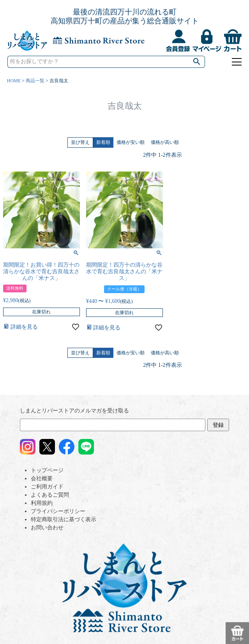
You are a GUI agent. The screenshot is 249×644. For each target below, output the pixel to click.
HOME (14, 81)
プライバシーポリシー (58, 511)
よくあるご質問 (50, 495)
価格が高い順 (165, 142)
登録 (218, 425)
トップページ (47, 470)
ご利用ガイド (47, 487)
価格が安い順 (131, 142)
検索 (197, 62)
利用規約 (42, 503)
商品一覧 (35, 81)
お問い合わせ (47, 528)
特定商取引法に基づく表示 (64, 519)
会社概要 (42, 479)
